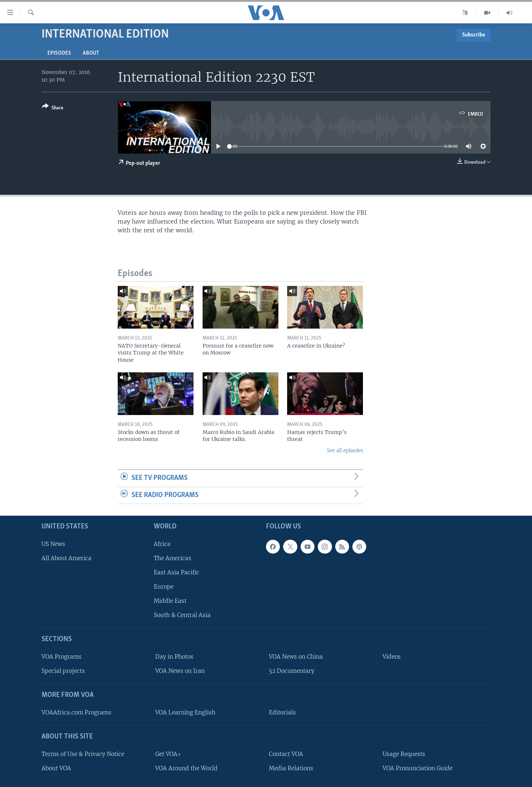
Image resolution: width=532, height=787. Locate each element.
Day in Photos (174, 657)
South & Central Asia (182, 615)
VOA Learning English (185, 712)
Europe (164, 587)
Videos (392, 657)
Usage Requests (404, 754)
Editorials (282, 712)
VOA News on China (296, 657)
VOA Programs (62, 657)
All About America (66, 558)
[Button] (53, 108)
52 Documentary (292, 671)
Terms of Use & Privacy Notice (83, 754)
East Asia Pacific (177, 572)
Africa (162, 544)
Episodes (59, 53)
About (91, 53)
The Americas (173, 558)
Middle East (170, 601)
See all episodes (345, 451)
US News (53, 544)
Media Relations (291, 768)
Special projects (63, 671)
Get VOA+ (168, 754)
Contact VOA (286, 754)
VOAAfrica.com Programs (77, 712)
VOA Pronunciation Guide (418, 768)
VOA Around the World (186, 768)
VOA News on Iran (180, 671)
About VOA (56, 768)
